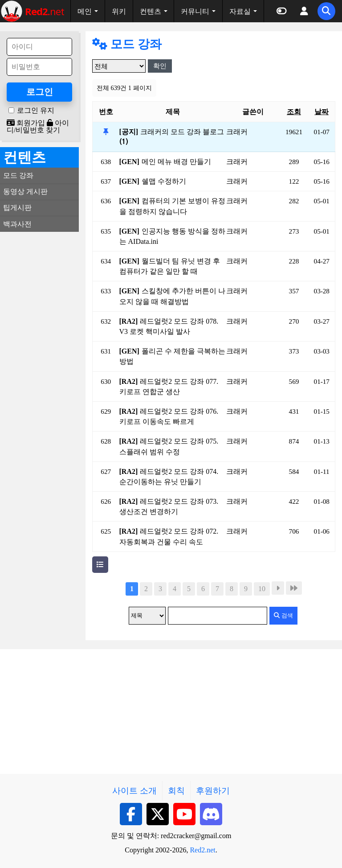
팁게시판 (17, 208)
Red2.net (202, 850)
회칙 (176, 791)
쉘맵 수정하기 (164, 181)
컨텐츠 (151, 11)
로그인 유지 (36, 111)
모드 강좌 (127, 44)
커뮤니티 (195, 11)
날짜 (322, 112)
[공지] (129, 132)
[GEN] (129, 162)
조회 (294, 112)
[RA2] (129, 321)
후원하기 (213, 791)
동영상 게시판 (25, 191)
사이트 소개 (134, 791)
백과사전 (17, 224)
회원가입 (26, 123)
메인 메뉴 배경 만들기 (176, 162)
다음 (278, 588)
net (45, 11)
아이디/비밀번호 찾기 (38, 126)
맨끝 (294, 588)
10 (262, 589)
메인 (85, 11)
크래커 (237, 132)
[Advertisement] (39, 372)
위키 (119, 11)
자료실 (240, 11)
